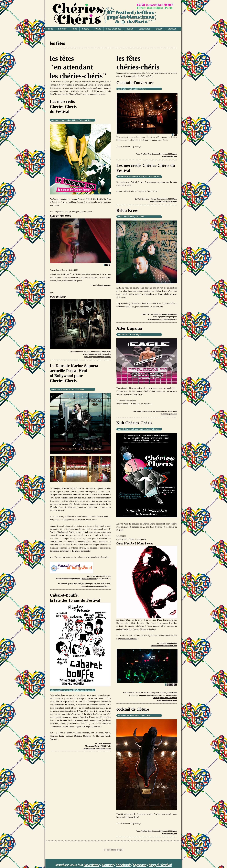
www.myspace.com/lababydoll (165, 698)
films (51, 29)
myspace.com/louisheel (127, 639)
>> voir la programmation (167, 643)
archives (172, 29)
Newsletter (91, 865)
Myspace (140, 865)
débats (86, 29)
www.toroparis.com (170, 157)
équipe (130, 29)
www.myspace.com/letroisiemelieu (97, 354)
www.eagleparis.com (169, 414)
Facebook (123, 865)
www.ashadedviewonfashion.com (164, 646)
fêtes (74, 29)
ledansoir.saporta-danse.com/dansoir (96, 586)
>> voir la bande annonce (101, 285)
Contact (108, 865)
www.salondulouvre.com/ (167, 700)
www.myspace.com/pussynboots (98, 357)
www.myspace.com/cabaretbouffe (97, 748)
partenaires (145, 29)
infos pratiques (114, 29)
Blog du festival (160, 865)
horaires (62, 29)
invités (98, 29)
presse (159, 29)
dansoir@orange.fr (89, 579)
